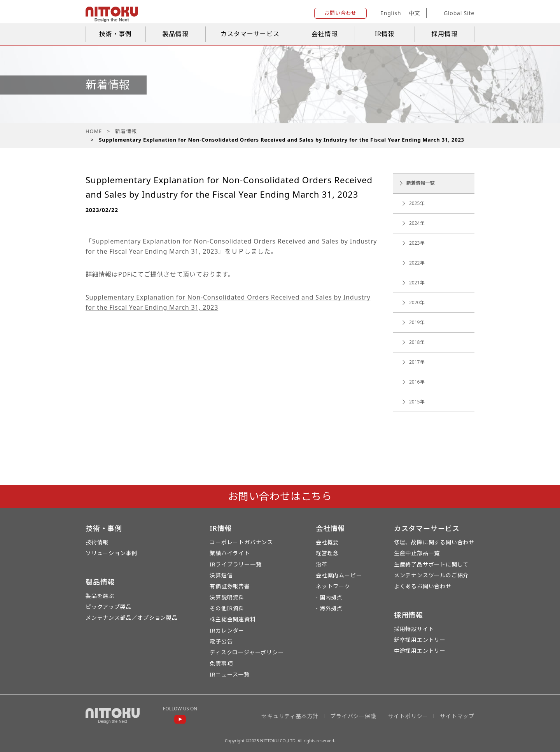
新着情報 (126, 131)
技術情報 (97, 542)
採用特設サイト (414, 629)
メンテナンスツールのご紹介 (431, 575)
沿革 (322, 564)
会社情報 (325, 34)
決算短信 (221, 575)
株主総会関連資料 (233, 619)
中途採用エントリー (420, 651)
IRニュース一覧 (230, 674)
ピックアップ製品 (108, 607)
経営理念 (327, 553)
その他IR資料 (227, 608)
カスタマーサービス (250, 34)
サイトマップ (457, 716)
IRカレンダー (227, 630)
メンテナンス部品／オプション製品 (132, 618)
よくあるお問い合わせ (423, 586)
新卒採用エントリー (420, 640)
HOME (94, 131)
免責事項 (221, 663)
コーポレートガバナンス (241, 542)
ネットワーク (333, 586)
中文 (415, 13)
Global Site (453, 13)
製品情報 (175, 34)
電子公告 (221, 641)
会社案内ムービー (339, 575)
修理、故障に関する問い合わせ (434, 542)
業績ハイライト (230, 553)
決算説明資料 (227, 597)
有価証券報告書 (230, 586)
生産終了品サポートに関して (431, 564)
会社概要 (327, 542)
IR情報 (385, 34)
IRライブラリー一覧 (235, 564)
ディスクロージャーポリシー (247, 652)
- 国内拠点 (329, 597)
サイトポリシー (408, 716)
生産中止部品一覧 (417, 553)
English (391, 13)
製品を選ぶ (100, 596)
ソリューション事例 (111, 553)
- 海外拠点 (329, 608)
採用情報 (444, 34)
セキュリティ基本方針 (290, 716)
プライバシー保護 (353, 716)
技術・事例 (115, 34)
